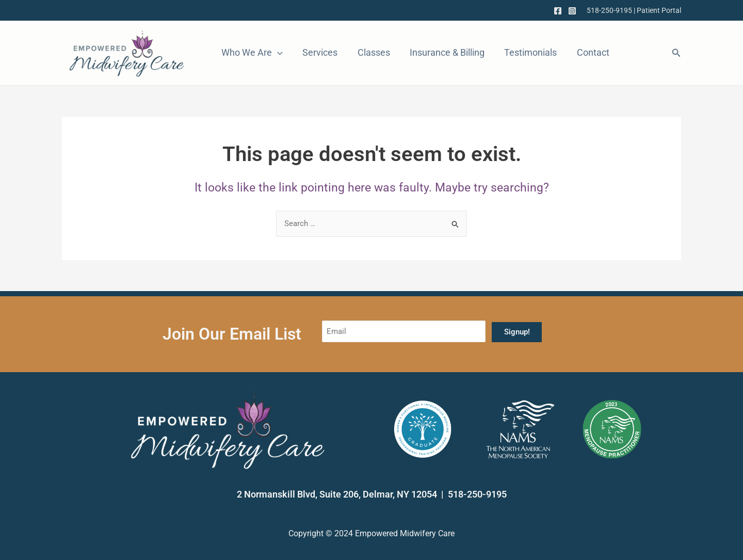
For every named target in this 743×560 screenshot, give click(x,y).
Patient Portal (659, 10)
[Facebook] (558, 11)
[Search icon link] (676, 54)
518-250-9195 (609, 10)
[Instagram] (572, 11)
